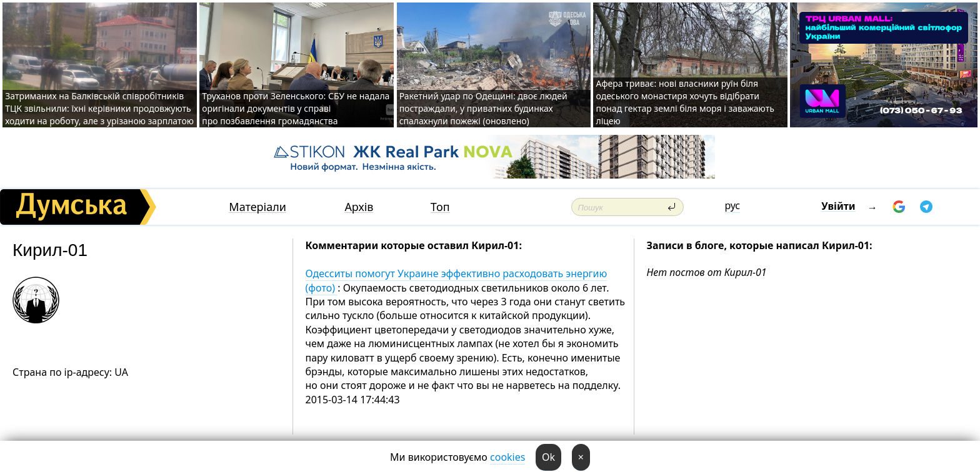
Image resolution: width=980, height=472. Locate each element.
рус (732, 205)
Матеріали (257, 207)
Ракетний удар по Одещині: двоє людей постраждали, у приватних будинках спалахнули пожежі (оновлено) (483, 108)
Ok (548, 457)
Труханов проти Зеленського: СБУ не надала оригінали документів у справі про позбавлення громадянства (296, 108)
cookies (507, 457)
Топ (440, 207)
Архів (359, 207)
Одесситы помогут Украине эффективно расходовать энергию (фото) (457, 280)
